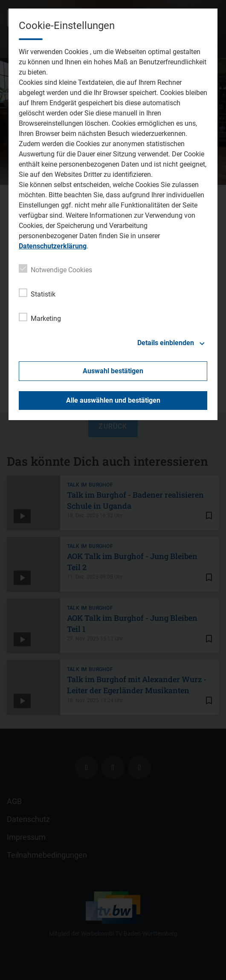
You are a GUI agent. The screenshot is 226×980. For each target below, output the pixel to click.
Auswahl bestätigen (113, 371)
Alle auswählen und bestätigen (113, 400)
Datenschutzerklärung (53, 246)
